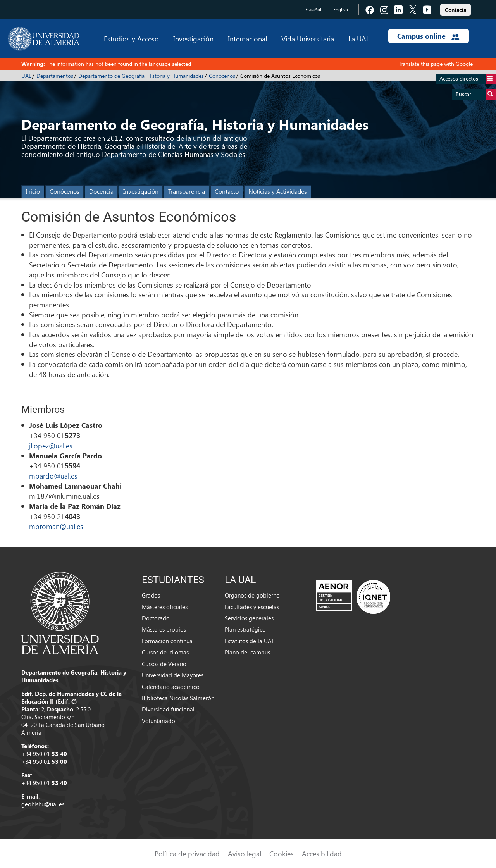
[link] (456, 9)
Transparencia (187, 191)
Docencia (101, 191)
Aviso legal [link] (245, 853)
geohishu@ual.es (43, 804)
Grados (151, 595)
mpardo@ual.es (53, 476)
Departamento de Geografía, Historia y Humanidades (141, 76)
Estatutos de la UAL (250, 641)
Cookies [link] (282, 853)
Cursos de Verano (164, 664)
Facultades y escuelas (252, 607)
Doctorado (156, 618)
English (341, 9)
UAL (26, 76)
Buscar (476, 94)
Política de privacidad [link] (187, 853)
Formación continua (167, 641)
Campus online (428, 36)
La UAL (359, 39)
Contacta (456, 10)
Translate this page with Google (436, 64)
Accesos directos (468, 79)
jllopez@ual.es (51, 445)
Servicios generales (249, 618)
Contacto (227, 191)
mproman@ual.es (56, 526)
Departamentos (55, 76)
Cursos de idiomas (165, 652)
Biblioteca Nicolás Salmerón (178, 698)
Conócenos (222, 76)
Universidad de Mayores (173, 675)
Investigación (193, 39)
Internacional (247, 39)
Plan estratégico (245, 629)
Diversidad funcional (168, 709)
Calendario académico (171, 687)
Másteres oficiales (165, 607)
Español (313, 9)
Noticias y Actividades (278, 191)
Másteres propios (164, 629)
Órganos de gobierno (252, 595)
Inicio (33, 191)
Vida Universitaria (308, 39)
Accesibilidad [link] (322, 853)
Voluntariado (158, 721)
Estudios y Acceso (131, 39)
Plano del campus (247, 652)
